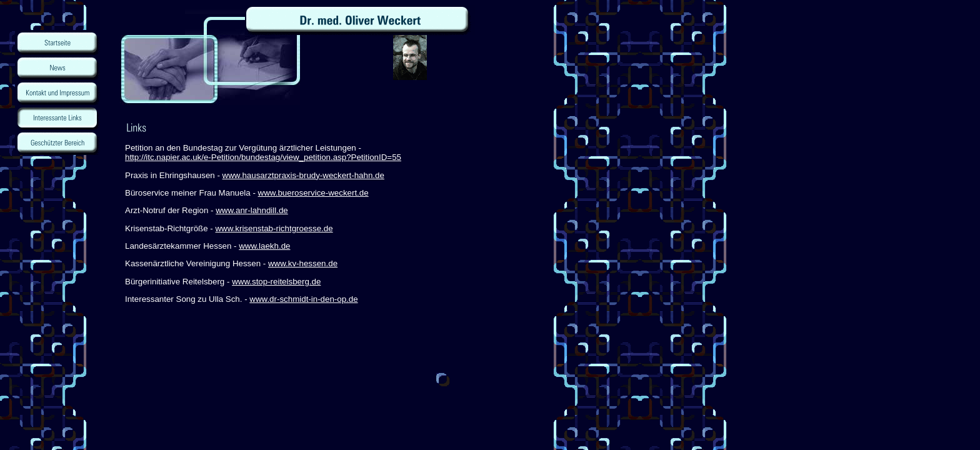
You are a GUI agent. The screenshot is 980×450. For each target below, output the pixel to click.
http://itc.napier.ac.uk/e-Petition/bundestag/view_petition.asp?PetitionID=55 (263, 157)
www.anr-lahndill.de (252, 210)
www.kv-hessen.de (303, 263)
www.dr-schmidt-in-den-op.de (303, 299)
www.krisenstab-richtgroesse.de (274, 228)
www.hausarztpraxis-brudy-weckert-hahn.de (303, 175)
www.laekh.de (264, 246)
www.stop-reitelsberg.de (276, 282)
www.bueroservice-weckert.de (313, 193)
